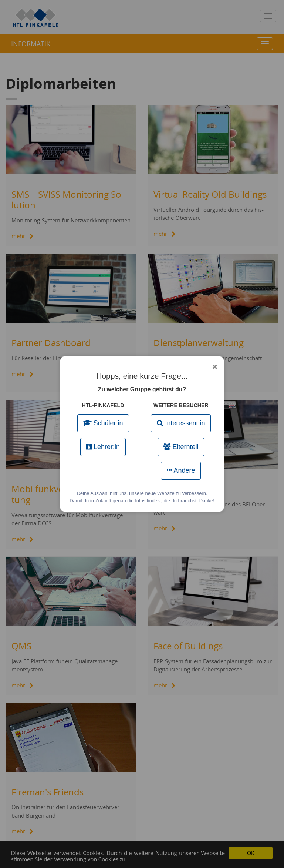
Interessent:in (181, 423)
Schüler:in (103, 423)
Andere (181, 470)
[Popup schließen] (215, 367)
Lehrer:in (103, 447)
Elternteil (181, 447)
